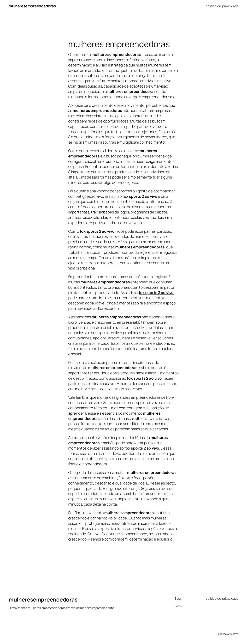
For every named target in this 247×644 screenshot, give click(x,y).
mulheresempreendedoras (32, 6)
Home (235, 634)
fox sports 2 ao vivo (156, 293)
